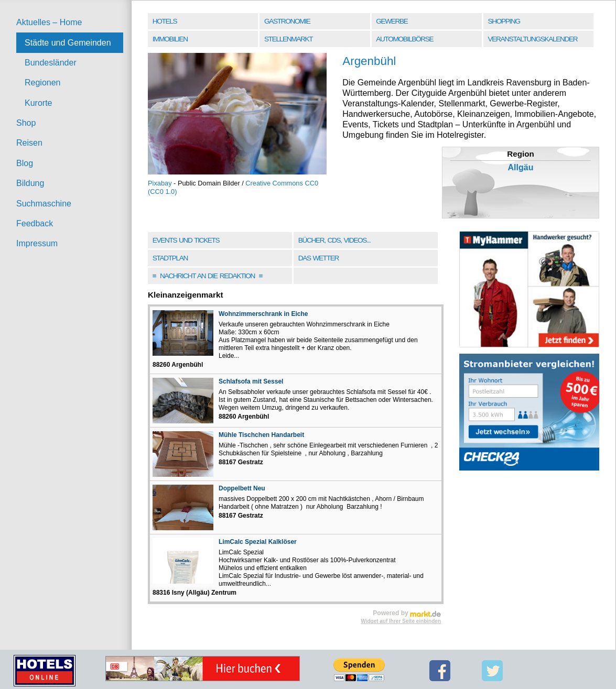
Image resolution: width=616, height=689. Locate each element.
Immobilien (170, 39)
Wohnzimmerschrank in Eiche (263, 314)
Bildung (30, 183)
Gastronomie (287, 21)
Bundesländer (51, 63)
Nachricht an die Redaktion (208, 276)
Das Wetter (318, 258)
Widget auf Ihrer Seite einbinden (401, 621)
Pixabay (160, 183)
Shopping (504, 21)
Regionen (43, 83)
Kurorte (38, 103)
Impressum (37, 243)
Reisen (29, 143)
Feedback (35, 223)
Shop (26, 123)
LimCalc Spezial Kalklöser (258, 542)
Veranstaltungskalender (533, 39)
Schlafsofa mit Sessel (251, 381)
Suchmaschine (44, 204)
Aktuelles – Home (49, 22)
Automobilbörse (404, 39)
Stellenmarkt (288, 39)
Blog (25, 163)
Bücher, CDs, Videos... (334, 240)
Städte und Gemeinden (68, 43)
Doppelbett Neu (242, 488)
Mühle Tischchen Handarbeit (261, 435)
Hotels (165, 21)
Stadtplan (170, 258)
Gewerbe (392, 21)
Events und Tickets (186, 240)
